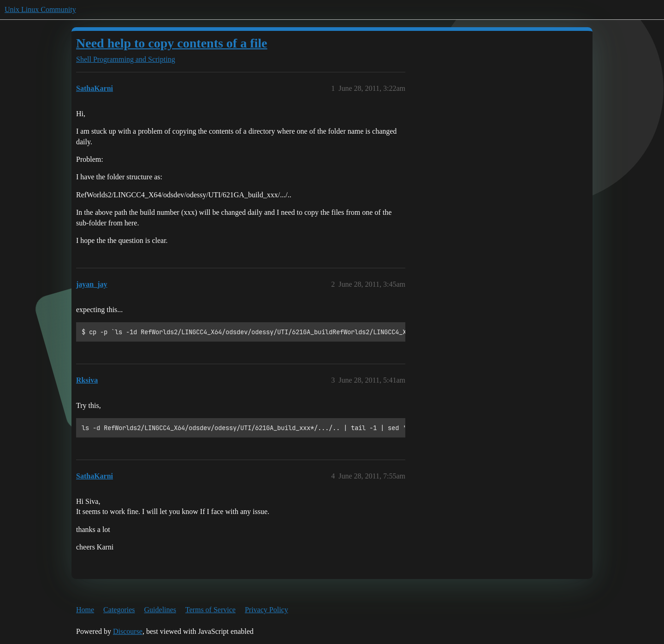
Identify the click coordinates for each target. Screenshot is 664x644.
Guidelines (160, 610)
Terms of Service (210, 610)
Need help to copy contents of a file (172, 43)
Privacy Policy (267, 610)
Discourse (128, 631)
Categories (119, 610)
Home (85, 610)
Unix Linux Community (40, 9)
